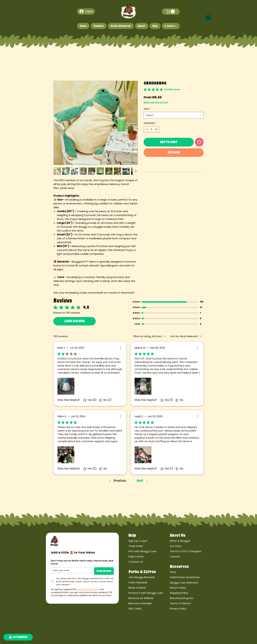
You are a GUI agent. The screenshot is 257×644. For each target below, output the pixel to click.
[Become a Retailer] (149, 603)
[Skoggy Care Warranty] (190, 583)
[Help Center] (149, 556)
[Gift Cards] (149, 609)
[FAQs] (190, 572)
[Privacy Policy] (190, 609)
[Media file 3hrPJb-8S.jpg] (143, 386)
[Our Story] (190, 546)
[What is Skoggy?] (190, 541)
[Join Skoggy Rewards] (149, 577)
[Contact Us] (149, 562)
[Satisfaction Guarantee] (190, 577)
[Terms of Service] (190, 603)
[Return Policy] (190, 588)
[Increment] (157, 129)
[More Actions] (120, 348)
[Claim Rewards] (149, 583)
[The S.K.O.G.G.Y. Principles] (190, 551)
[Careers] (190, 556)
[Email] (70, 570)
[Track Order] (149, 546)
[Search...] (171, 26)
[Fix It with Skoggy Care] (149, 551)
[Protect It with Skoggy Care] (149, 593)
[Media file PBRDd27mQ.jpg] (66, 386)
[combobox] (174, 115)
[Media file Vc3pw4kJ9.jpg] (66, 455)
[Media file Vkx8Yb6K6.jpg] (143, 455)
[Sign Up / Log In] (149, 541)
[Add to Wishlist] (199, 142)
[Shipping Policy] (190, 593)
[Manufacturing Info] (190, 598)
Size (147, 109)
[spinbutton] (152, 129)
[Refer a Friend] (149, 588)
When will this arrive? (156, 102)
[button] (171, 11)
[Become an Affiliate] (149, 598)
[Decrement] (146, 129)
